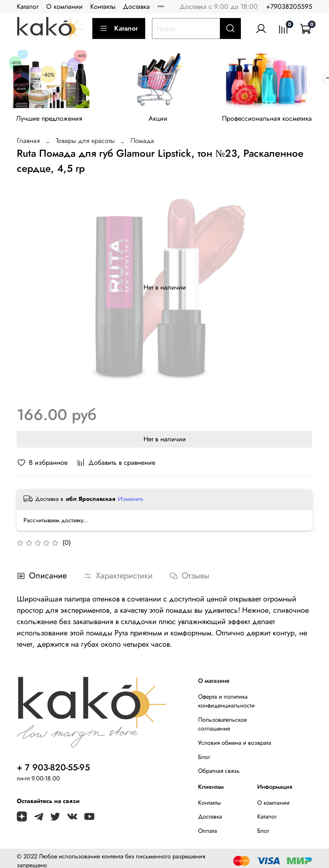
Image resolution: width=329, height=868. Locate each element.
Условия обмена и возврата (235, 745)
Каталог (28, 6)
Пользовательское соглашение (222, 727)
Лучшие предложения (51, 121)
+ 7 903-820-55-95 (53, 770)
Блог (204, 759)
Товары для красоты (85, 143)
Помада (142, 143)
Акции (164, 121)
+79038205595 (289, 6)
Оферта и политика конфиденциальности (226, 704)
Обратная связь (219, 773)
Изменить (131, 501)
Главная (28, 143)
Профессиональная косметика (277, 121)
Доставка (136, 6)
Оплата (208, 833)
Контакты (103, 6)
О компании (64, 6)
